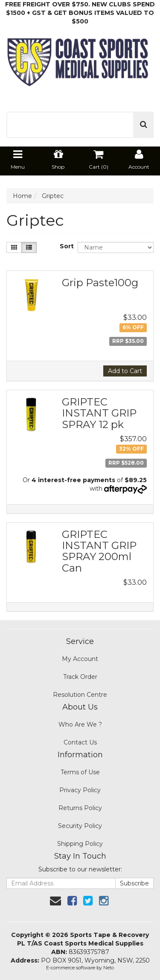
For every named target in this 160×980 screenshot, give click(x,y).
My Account (80, 659)
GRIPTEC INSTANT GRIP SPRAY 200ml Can (99, 551)
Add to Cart (125, 371)
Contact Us (80, 742)
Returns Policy (80, 808)
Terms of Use (80, 772)
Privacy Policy (80, 790)
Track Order (80, 677)
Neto (109, 968)
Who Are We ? (80, 724)
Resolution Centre (80, 695)
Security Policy (80, 826)
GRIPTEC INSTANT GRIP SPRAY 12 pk (99, 413)
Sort (65, 246)
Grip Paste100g (100, 283)
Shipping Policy (80, 844)
